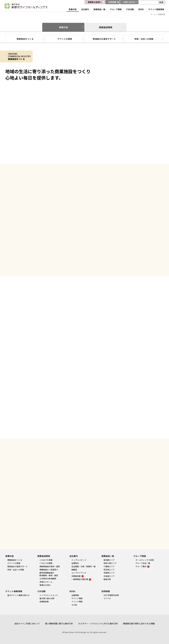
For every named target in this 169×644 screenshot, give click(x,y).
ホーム (153, 14)
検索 (161, 2)
